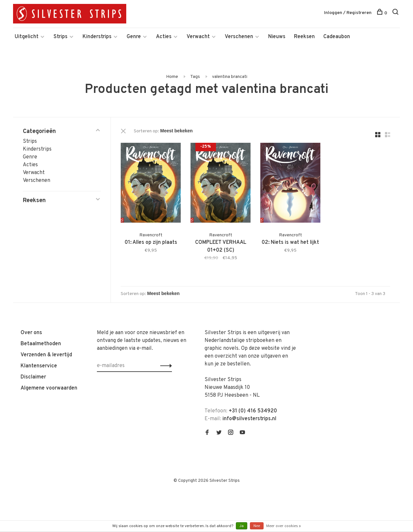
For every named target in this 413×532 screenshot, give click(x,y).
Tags (195, 77)
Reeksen (304, 37)
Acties (164, 37)
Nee (257, 526)
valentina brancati (230, 77)
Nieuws (277, 37)
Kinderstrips (97, 37)
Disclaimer (33, 377)
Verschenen (239, 37)
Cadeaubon (337, 37)
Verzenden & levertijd (46, 355)
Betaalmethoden (41, 344)
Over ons (31, 333)
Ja (242, 526)
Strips (61, 37)
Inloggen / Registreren (348, 13)
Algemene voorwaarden (49, 388)
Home (172, 77)
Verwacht (198, 37)
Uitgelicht (27, 37)
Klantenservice (39, 366)
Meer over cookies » (283, 526)
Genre (134, 37)
